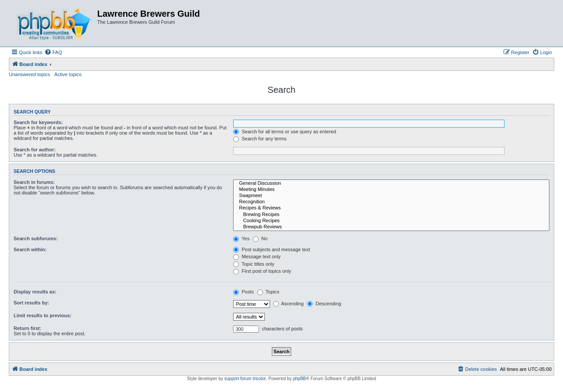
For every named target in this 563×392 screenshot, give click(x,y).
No (260, 238)
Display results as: (35, 292)
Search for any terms (260, 139)
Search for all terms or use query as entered (285, 132)
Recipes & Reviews (391, 208)
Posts (243, 292)
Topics (268, 292)
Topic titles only (254, 264)
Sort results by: (31, 303)
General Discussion (391, 183)
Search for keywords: (38, 122)
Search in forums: (34, 182)
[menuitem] (53, 52)
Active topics (68, 74)
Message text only (257, 256)
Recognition (391, 202)
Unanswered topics (29, 74)
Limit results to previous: (42, 315)
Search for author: (35, 150)
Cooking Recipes (391, 221)
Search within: (30, 249)
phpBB (300, 379)
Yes (241, 238)
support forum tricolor (245, 379)
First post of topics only (262, 271)
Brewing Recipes (391, 215)
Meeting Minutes (391, 190)
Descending (324, 304)
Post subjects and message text (271, 249)
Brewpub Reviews (391, 227)
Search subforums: (36, 238)
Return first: (27, 328)
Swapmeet (391, 196)
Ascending (289, 304)
